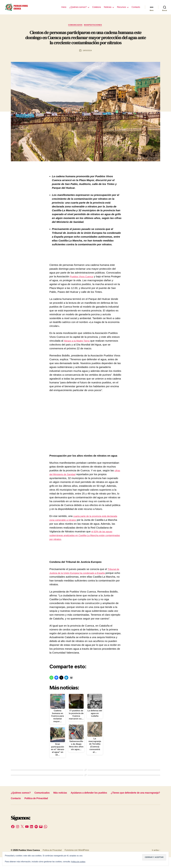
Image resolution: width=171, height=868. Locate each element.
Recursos (121, 9)
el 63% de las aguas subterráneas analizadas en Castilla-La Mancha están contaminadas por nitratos (85, 540)
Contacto (136, 9)
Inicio (64, 9)
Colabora (97, 9)
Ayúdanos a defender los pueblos (105, 803)
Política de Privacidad (106, 809)
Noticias (108, 9)
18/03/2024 (87, 55)
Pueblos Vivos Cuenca (83, 281)
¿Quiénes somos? (78, 9)
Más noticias (70, 803)
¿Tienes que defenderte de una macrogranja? (41, 809)
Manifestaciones (94, 29)
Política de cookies (79, 862)
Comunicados (75, 29)
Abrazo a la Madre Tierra (78, 345)
